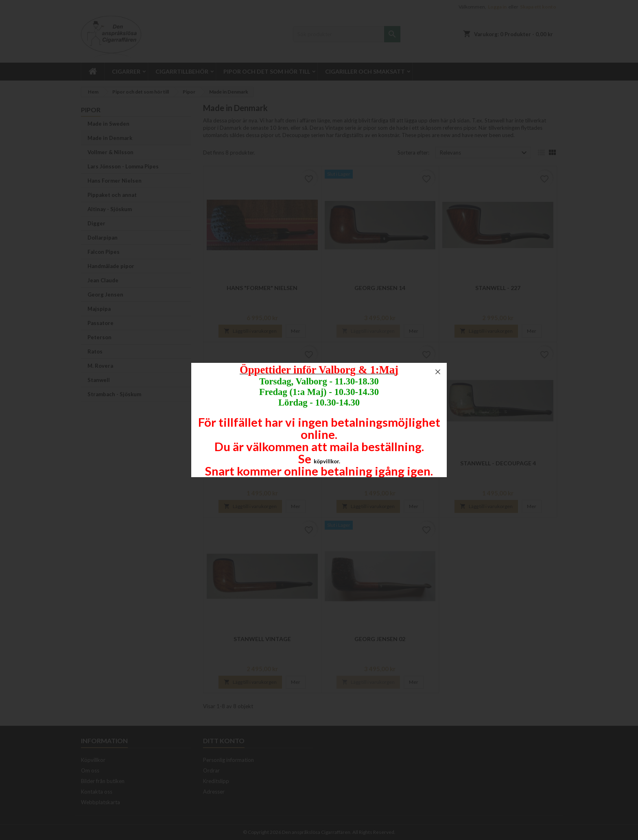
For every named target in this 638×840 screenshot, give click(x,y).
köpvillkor (326, 461)
